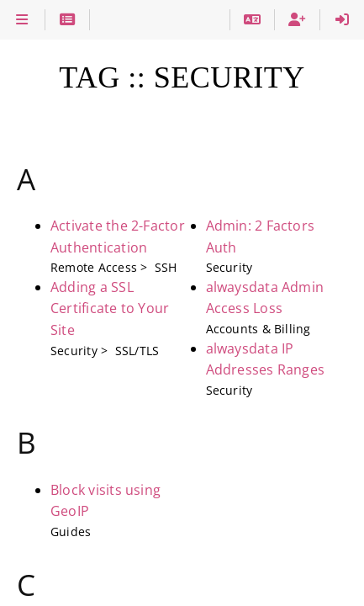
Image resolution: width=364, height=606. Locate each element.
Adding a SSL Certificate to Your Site (110, 308)
